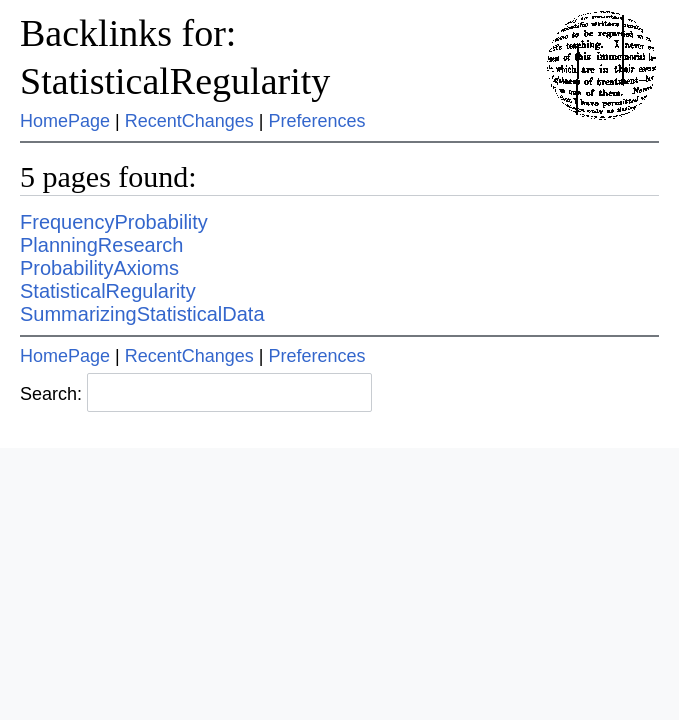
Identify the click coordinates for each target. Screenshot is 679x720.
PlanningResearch (101, 245)
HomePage (65, 121)
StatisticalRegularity (108, 291)
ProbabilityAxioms (99, 268)
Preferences (317, 121)
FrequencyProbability (114, 222)
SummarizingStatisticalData (142, 314)
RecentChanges (189, 121)
